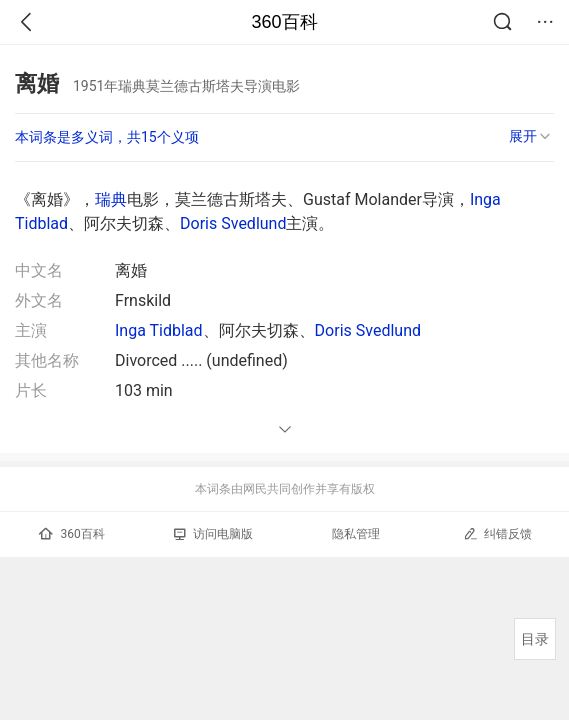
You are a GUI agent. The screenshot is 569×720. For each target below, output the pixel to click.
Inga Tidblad (159, 330)
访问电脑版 (213, 534)
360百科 (284, 22)
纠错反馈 (497, 533)
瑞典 (111, 199)
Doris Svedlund (233, 223)
